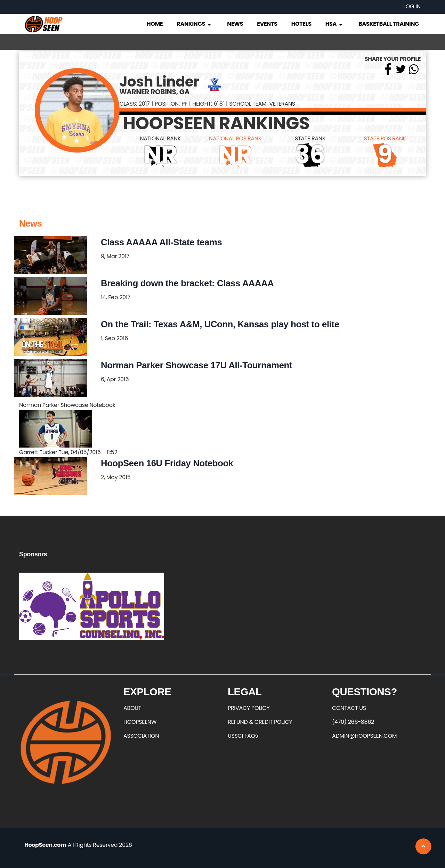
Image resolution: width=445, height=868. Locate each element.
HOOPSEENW (140, 722)
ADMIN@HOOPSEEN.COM (364, 736)
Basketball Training (389, 24)
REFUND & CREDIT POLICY (260, 722)
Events (267, 24)
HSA (334, 24)
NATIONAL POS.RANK (235, 138)
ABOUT (132, 708)
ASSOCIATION (141, 736)
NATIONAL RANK (160, 138)
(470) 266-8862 (353, 722)
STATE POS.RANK (385, 138)
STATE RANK (310, 138)
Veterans (282, 104)
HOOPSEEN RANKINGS (216, 123)
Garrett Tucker (38, 452)
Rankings (194, 24)
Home (155, 24)
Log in (412, 6)
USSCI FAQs (243, 736)
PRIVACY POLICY (249, 708)
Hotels (301, 24)
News (235, 24)
